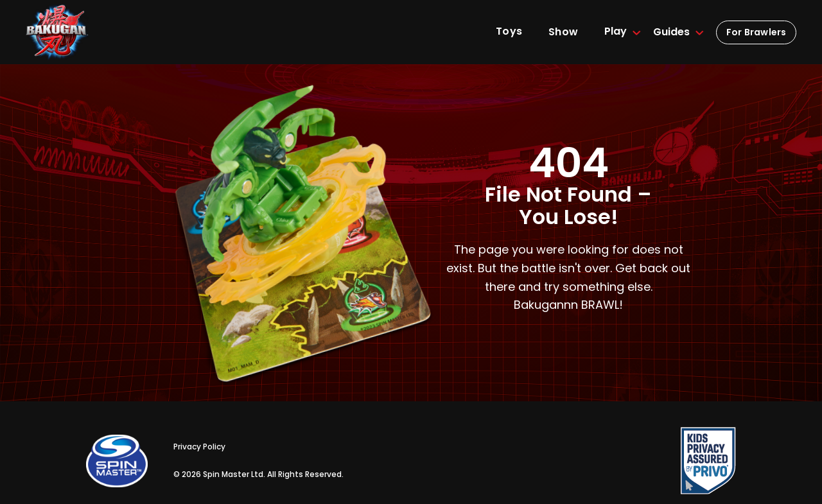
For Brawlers (756, 32)
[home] (57, 32)
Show (563, 32)
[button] (616, 32)
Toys (509, 31)
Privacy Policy (199, 447)
